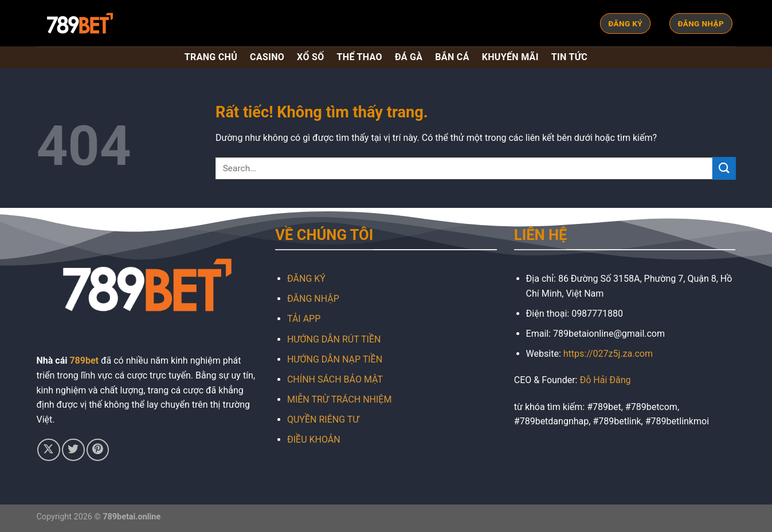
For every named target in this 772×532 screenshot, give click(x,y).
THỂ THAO (360, 57)
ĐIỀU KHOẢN (314, 440)
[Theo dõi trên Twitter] (73, 450)
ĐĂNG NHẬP (313, 299)
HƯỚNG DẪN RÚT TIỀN (334, 339)
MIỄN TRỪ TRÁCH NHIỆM (339, 399)
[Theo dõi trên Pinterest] (98, 450)
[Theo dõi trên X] (48, 450)
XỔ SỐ (310, 57)
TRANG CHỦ (211, 57)
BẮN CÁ (452, 57)
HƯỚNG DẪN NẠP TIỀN (335, 359)
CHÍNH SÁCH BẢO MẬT (335, 379)
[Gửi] (724, 168)
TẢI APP (304, 319)
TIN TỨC (569, 57)
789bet (84, 360)
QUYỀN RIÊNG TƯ (323, 419)
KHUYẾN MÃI (510, 57)
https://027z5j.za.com (608, 354)
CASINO (267, 57)
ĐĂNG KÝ (306, 279)
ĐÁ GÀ (409, 57)
